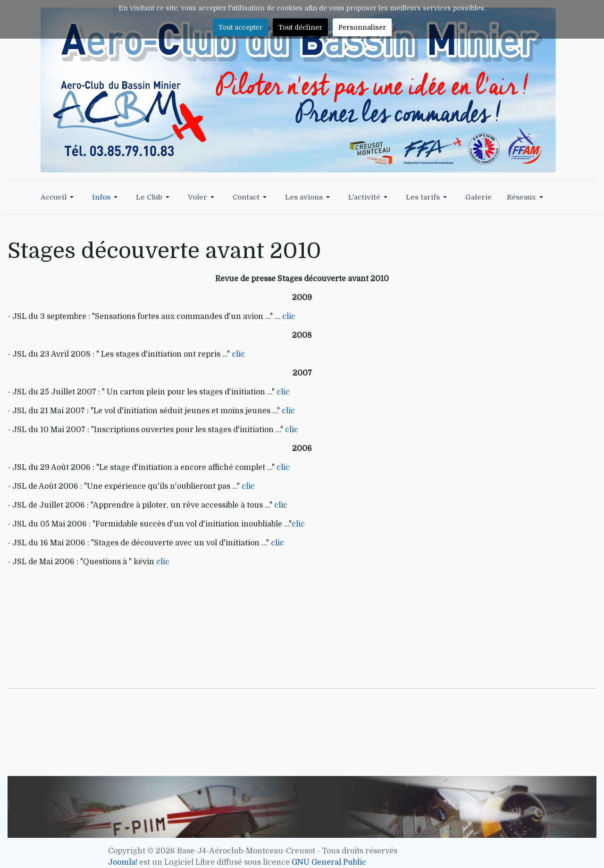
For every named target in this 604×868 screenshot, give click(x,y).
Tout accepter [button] (240, 27)
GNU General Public (329, 862)
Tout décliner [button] (300, 27)
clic (289, 317)
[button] (59, 197)
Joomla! (123, 862)
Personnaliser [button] (362, 27)
